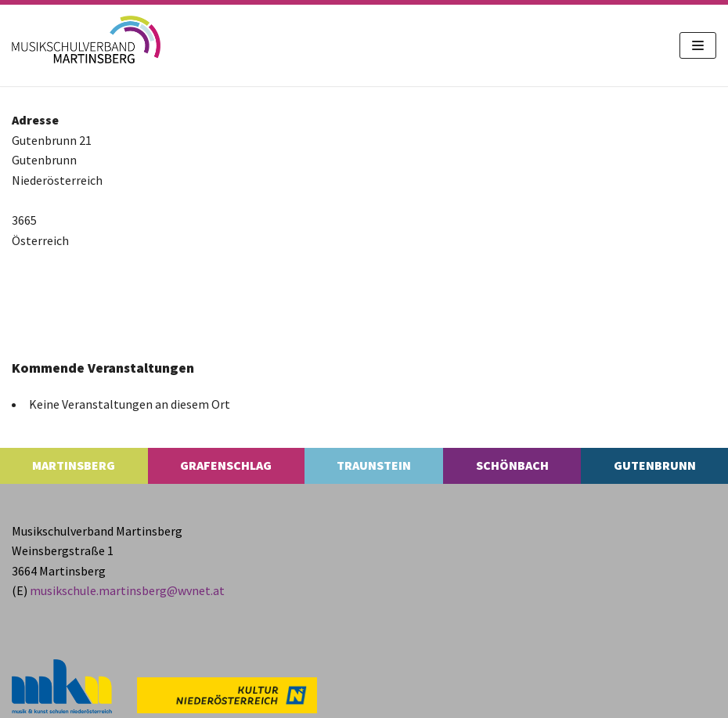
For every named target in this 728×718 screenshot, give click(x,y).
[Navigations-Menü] (698, 45)
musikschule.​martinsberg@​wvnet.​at (127, 590)
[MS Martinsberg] (86, 40)
